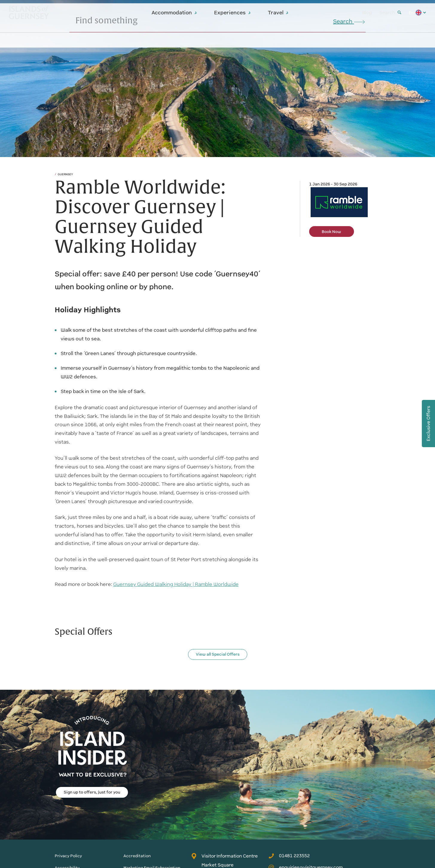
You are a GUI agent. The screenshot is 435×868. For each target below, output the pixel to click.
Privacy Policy (68, 856)
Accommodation (174, 13)
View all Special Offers (218, 654)
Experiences (233, 13)
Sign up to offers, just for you (92, 792)
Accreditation (137, 856)
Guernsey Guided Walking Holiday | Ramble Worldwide (176, 584)
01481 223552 (289, 856)
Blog (367, 12)
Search (390, 12)
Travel (278, 13)
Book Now (331, 232)
